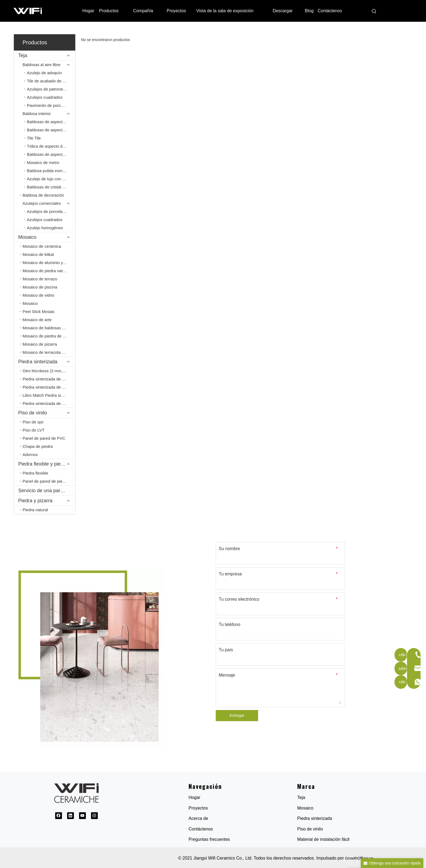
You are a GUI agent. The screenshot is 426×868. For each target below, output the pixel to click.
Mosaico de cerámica (42, 246)
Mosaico (27, 237)
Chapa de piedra (38, 446)
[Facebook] (59, 816)
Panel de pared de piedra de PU (49, 481)
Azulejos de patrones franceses (51, 89)
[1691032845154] (89, 657)
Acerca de (198, 818)
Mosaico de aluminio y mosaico (49, 263)
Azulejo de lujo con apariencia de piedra (51, 179)
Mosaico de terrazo (40, 279)
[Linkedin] (71, 816)
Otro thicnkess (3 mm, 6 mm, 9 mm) (49, 371)
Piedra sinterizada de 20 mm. (49, 387)
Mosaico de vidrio (38, 295)
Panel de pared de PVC (44, 438)
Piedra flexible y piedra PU (47, 464)
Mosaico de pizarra (40, 344)
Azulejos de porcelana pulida (51, 211)
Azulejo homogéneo (45, 228)
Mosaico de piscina (40, 287)
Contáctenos (201, 829)
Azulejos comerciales (42, 203)
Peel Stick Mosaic (39, 311)
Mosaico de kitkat (38, 254)
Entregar (237, 715)
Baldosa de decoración (43, 195)
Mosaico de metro (43, 162)
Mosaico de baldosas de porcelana (49, 328)
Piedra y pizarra (35, 501)
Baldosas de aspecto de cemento (51, 154)
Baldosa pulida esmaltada (50, 171)
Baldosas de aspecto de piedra (51, 130)
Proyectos (198, 808)
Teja (23, 55)
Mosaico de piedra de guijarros (49, 336)
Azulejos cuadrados (45, 97)
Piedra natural (35, 510)
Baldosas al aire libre (41, 65)
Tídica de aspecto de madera (51, 146)
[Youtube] (82, 816)
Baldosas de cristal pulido (50, 187)
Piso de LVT (34, 430)
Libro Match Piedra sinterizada (49, 395)
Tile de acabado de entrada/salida (51, 81)
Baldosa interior (37, 114)
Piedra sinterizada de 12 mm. (49, 379)
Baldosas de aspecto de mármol (51, 122)
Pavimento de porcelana (49, 105)
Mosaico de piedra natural (46, 271)
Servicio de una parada (43, 491)
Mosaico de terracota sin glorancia (49, 352)
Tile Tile (34, 138)
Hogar (195, 797)
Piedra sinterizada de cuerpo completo (49, 403)
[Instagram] (94, 816)
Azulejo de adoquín (44, 73)
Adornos (30, 455)
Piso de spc (33, 422)
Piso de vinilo (33, 413)
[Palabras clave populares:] (374, 11)
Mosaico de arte (37, 320)
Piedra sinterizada (38, 362)
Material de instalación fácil (323, 839)
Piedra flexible (35, 473)
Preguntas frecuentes (209, 839)
